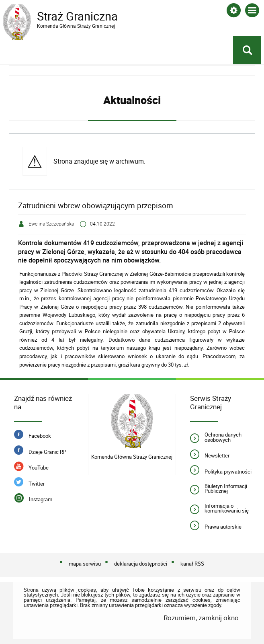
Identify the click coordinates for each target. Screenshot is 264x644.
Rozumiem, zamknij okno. (202, 618)
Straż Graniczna (67, 16)
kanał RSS (192, 564)
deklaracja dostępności (141, 564)
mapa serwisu (85, 564)
